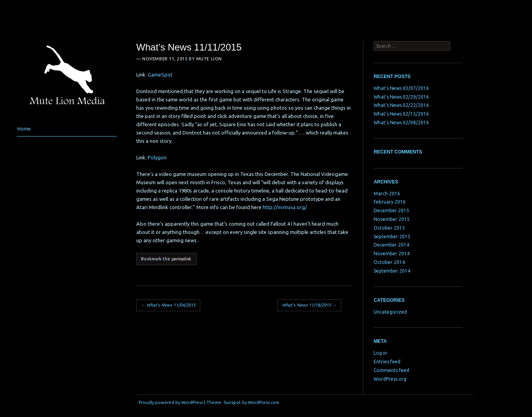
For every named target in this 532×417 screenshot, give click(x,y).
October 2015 (389, 228)
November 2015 (392, 219)
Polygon (157, 157)
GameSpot (160, 75)
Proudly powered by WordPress (171, 402)
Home (24, 129)
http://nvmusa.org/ (285, 207)
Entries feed (387, 362)
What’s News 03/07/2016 (401, 88)
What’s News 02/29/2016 (401, 97)
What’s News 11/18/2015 (309, 305)
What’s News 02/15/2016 (401, 114)
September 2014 (392, 271)
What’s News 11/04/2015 (168, 305)
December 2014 (391, 245)
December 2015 (391, 210)
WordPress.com (264, 402)
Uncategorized (390, 312)
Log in (380, 353)
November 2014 (392, 253)
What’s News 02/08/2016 (401, 122)
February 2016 (390, 202)
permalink (181, 259)
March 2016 (387, 194)
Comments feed (391, 370)
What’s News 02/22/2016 (401, 105)
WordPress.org (390, 379)
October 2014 (389, 262)
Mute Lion (209, 59)
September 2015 (392, 237)
